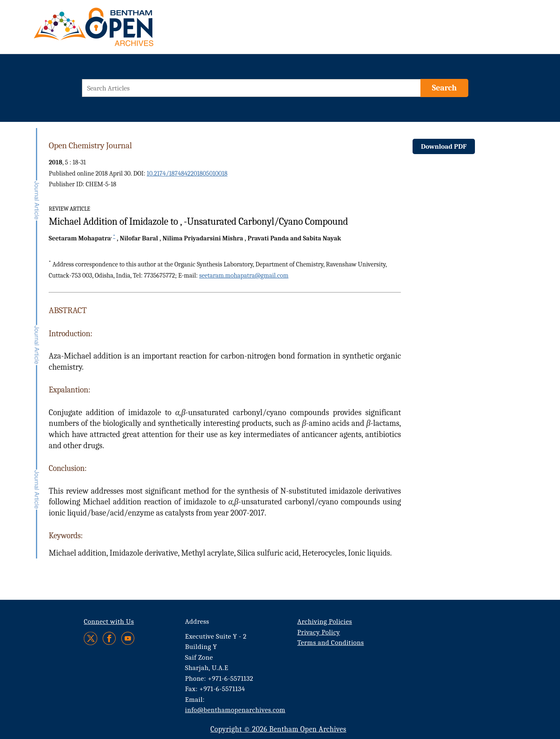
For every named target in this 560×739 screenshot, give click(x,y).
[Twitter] (91, 638)
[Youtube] (128, 638)
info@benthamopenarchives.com (235, 710)
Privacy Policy (319, 632)
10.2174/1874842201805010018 (187, 173)
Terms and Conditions (331, 643)
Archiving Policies (325, 621)
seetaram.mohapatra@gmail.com (244, 276)
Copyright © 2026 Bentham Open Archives (278, 729)
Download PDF (444, 146)
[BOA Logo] (118, 30)
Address (197, 621)
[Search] (444, 88)
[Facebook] (109, 638)
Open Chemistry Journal (90, 145)
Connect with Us (109, 621)
